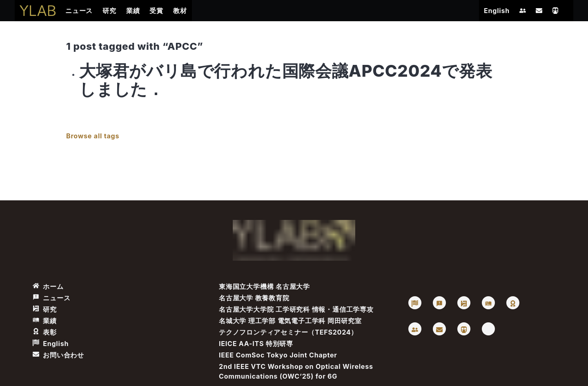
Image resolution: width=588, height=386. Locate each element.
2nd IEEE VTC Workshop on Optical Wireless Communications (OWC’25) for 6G (296, 371)
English (497, 11)
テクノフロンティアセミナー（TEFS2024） (288, 332)
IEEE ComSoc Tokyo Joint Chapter (278, 355)
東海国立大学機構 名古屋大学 (264, 286)
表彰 (45, 332)
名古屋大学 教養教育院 (254, 298)
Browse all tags (93, 136)
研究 (109, 11)
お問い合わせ (58, 355)
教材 (180, 11)
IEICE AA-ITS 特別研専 (256, 344)
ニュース (79, 11)
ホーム (48, 286)
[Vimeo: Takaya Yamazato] (488, 329)
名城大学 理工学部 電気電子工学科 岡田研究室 (290, 321)
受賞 (156, 11)
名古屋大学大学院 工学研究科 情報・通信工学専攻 (296, 309)
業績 (133, 11)
